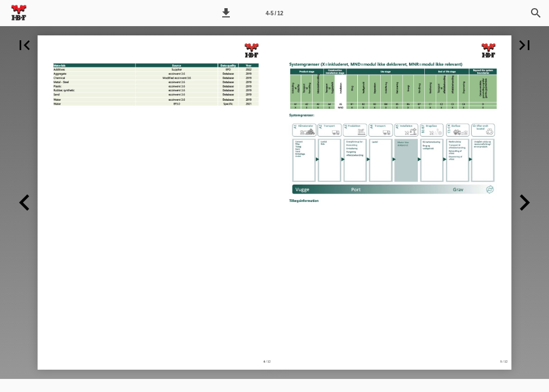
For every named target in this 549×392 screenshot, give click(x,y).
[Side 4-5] (274, 13)
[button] (226, 13)
